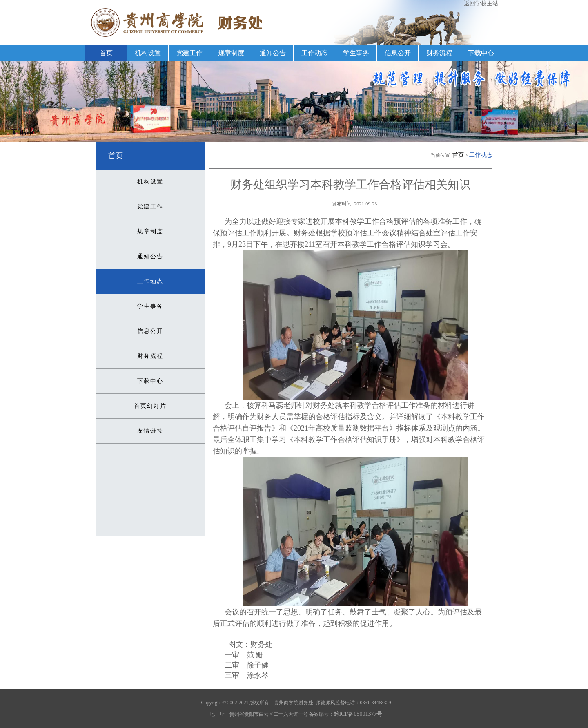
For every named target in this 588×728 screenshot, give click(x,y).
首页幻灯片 (150, 406)
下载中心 (481, 53)
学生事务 (356, 53)
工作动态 (314, 53)
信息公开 (398, 53)
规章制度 (231, 53)
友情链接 (150, 431)
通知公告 (273, 53)
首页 (106, 53)
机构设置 (148, 53)
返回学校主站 (481, 3)
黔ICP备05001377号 (358, 714)
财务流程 (439, 53)
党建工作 (189, 53)
